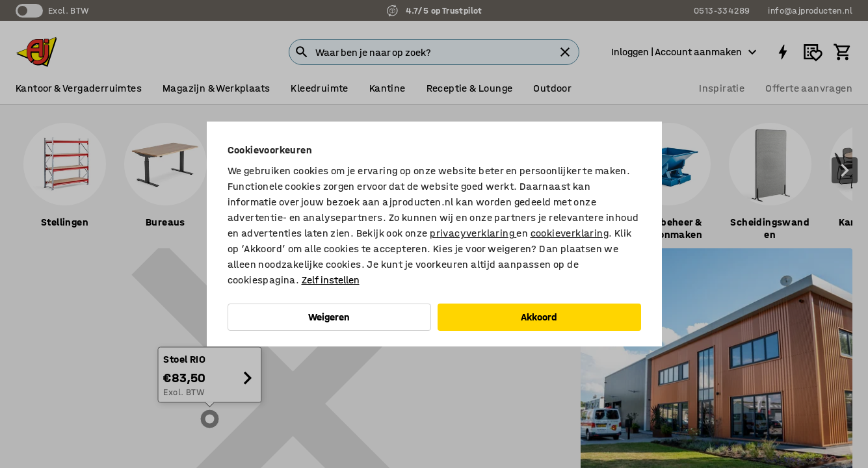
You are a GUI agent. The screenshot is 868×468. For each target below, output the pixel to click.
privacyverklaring (473, 233)
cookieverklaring (570, 233)
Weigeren (329, 317)
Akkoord (539, 317)
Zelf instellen (331, 280)
